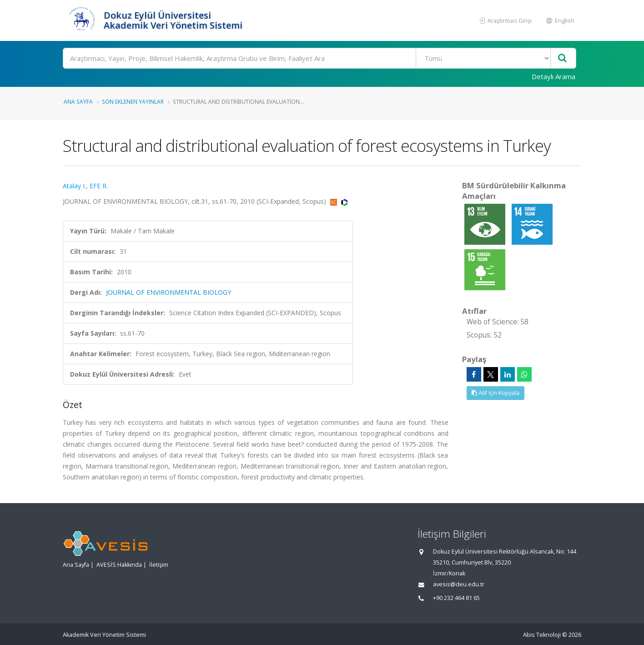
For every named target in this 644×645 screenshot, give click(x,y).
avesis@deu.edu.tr (459, 584)
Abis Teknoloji (542, 635)
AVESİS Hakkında (119, 565)
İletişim (159, 565)
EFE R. (99, 186)
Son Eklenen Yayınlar (133, 101)
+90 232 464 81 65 (456, 598)
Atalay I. (74, 186)
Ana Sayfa (78, 101)
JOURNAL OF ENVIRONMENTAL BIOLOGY (169, 292)
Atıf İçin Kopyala (496, 393)
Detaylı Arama (553, 76)
